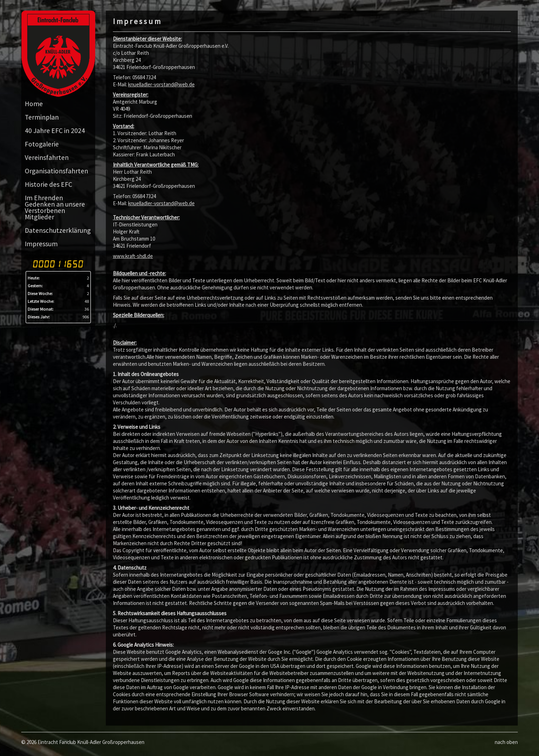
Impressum (41, 244)
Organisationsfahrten (56, 171)
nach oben (506, 742)
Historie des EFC (48, 184)
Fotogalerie (42, 144)
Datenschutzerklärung (58, 230)
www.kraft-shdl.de (133, 256)
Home (34, 104)
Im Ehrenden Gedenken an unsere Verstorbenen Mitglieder (55, 207)
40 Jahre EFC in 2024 (55, 131)
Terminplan (42, 117)
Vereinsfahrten (47, 157)
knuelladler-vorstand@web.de (161, 84)
